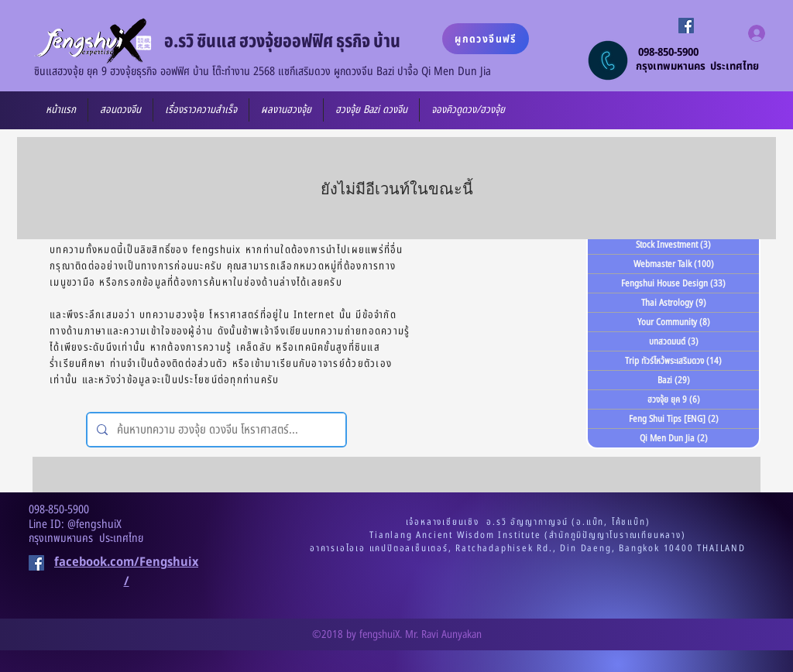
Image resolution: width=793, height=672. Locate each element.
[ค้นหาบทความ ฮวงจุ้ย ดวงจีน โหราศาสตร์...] (215, 430)
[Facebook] (686, 26)
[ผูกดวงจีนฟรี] (486, 39)
